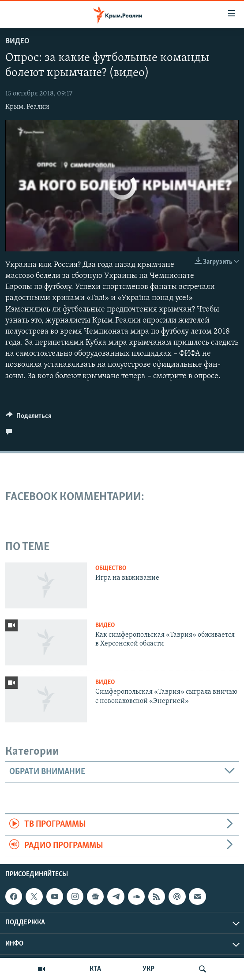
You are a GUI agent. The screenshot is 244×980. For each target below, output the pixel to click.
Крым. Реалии (27, 107)
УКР (148, 969)
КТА (95, 969)
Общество (111, 568)
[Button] (29, 418)
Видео (17, 41)
